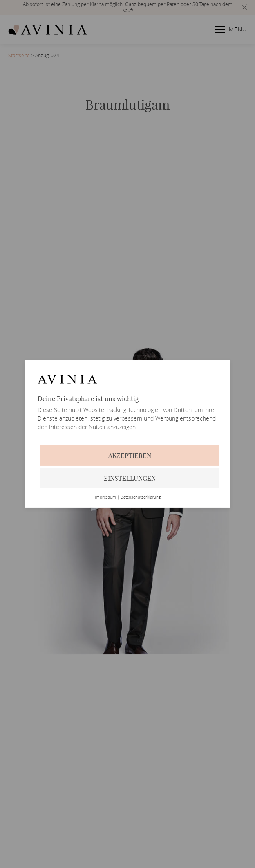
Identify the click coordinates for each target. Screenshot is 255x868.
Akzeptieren (130, 456)
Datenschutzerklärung (141, 497)
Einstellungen (130, 478)
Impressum (105, 497)
